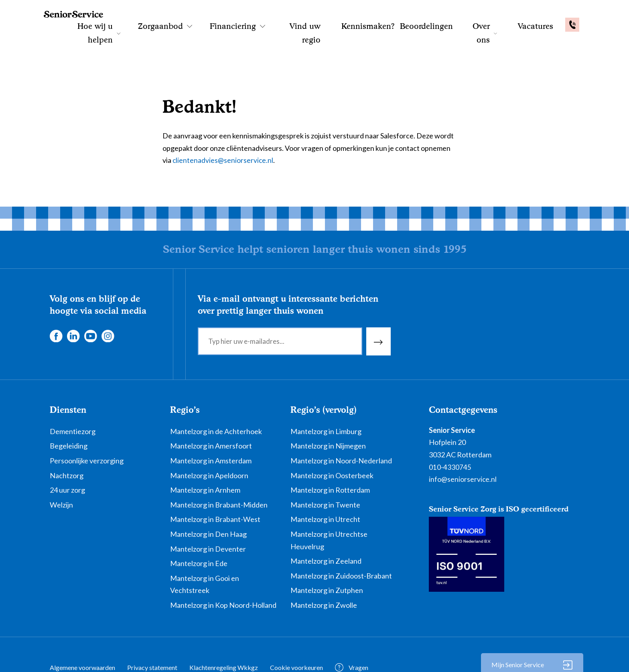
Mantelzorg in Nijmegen (328, 420)
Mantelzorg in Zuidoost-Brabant (341, 549)
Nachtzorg (67, 449)
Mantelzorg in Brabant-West (215, 493)
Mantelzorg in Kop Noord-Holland (223, 579)
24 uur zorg (67, 464)
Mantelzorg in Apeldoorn (209, 449)
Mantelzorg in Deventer (208, 522)
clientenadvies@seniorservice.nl (223, 134)
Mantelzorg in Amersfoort (211, 420)
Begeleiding (69, 420)
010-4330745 (450, 441)
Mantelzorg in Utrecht (325, 493)
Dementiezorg (73, 405)
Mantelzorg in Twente (325, 478)
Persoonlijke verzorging (87, 434)
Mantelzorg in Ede (199, 537)
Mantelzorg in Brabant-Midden (219, 478)
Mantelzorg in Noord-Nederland (341, 434)
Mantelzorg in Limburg (326, 405)
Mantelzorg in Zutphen (327, 564)
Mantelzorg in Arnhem (205, 464)
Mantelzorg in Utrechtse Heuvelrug (329, 514)
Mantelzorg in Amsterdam (211, 434)
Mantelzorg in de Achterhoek (216, 405)
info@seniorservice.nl (463, 453)
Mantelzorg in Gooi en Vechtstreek (205, 558)
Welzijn (61, 478)
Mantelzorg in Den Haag (208, 508)
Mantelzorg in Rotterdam (330, 464)
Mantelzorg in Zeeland (326, 535)
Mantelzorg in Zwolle (324, 579)
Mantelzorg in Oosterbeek (332, 449)
